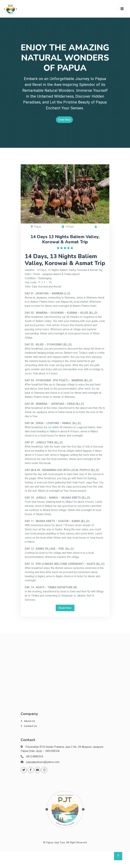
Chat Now (64, 120)
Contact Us (30, 726)
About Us (30, 721)
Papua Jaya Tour (55, 842)
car (50, 427)
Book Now (65, 608)
